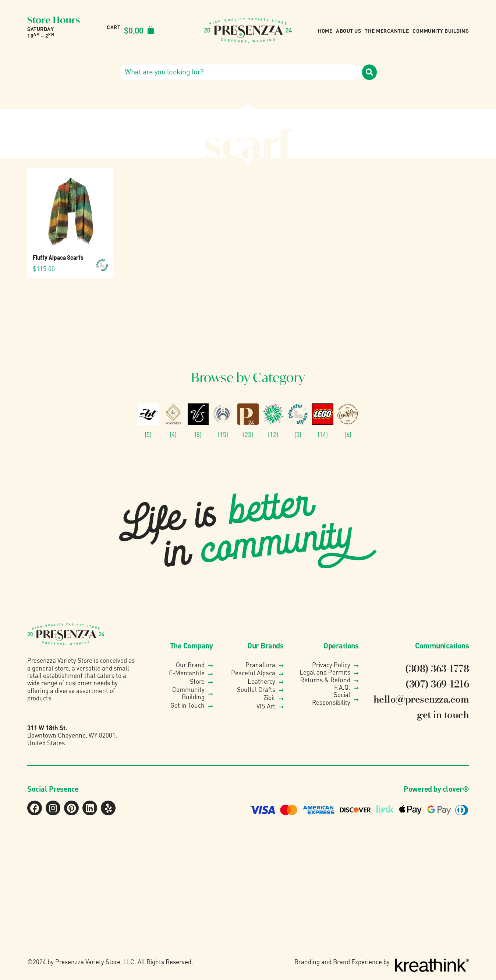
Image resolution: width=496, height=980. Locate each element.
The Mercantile (387, 31)
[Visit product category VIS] (198, 421)
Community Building (441, 31)
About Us (348, 31)
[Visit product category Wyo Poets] (173, 421)
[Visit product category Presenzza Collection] (248, 421)
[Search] (369, 72)
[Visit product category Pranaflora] (273, 421)
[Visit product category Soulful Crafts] (223, 421)
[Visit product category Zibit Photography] (148, 421)
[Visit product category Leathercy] (348, 421)
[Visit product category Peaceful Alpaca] (298, 421)
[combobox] (241, 72)
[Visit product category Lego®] (323, 421)
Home (325, 31)
